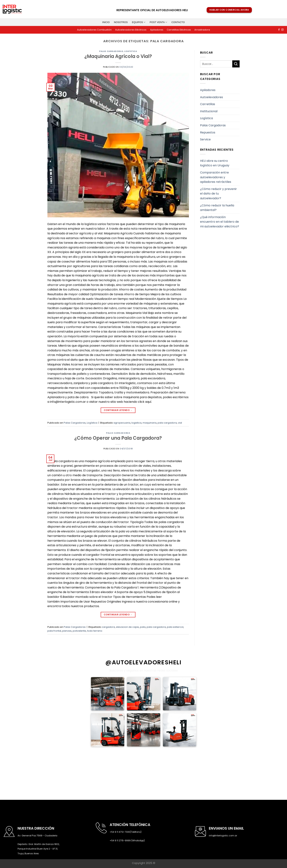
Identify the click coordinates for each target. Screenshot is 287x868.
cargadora (108, 627)
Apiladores (157, 30)
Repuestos (208, 132)
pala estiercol (175, 627)
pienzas (67, 631)
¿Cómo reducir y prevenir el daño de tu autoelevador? (218, 194)
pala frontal (54, 631)
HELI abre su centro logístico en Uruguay (215, 163)
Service (205, 139)
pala (143, 627)
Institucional (209, 111)
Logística (131, 51)
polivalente (79, 631)
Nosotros (121, 22)
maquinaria (150, 423)
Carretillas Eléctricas (179, 30)
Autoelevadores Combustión (94, 30)
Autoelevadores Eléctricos (131, 30)
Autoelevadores (211, 97)
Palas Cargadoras (111, 51)
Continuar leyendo (118, 410)
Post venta (159, 22)
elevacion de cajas (127, 627)
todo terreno (95, 631)
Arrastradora (202, 30)
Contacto (178, 22)
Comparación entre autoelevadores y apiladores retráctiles (216, 177)
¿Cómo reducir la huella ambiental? (217, 208)
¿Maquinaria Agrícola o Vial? (118, 56)
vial (180, 423)
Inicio (106, 22)
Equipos (139, 22)
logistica (136, 423)
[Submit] (236, 64)
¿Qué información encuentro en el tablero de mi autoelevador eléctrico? (220, 222)
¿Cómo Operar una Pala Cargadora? (118, 438)
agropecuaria (122, 423)
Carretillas (208, 104)
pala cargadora (167, 423)
